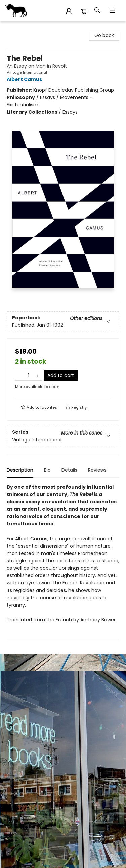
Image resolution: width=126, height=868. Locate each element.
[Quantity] (29, 375)
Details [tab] (69, 470)
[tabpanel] (63, 561)
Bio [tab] (47, 470)
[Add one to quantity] (37, 375)
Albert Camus (25, 79)
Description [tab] (20, 470)
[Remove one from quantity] (20, 375)
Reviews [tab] (97, 470)
